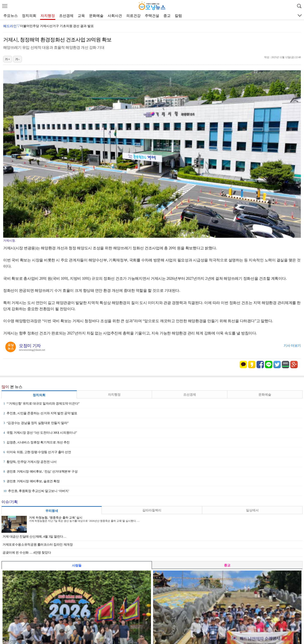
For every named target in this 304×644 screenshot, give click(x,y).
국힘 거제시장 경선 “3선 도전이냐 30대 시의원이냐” (40, 433)
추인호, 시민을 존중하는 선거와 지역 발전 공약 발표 (40, 413)
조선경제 (66, 16)
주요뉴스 (11, 16)
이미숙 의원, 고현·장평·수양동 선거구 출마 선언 (37, 452)
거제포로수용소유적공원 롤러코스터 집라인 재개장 (38, 545)
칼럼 (178, 16)
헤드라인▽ (12, 26)
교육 (81, 16)
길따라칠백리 (152, 510)
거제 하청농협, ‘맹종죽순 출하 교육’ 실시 (56, 518)
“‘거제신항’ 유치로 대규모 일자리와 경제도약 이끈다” (41, 404)
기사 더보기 (292, 346)
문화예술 (96, 16)
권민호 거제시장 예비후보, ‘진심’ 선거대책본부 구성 (40, 471)
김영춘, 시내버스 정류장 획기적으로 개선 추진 (37, 442)
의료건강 (133, 16)
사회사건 (115, 16)
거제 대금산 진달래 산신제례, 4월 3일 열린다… (34, 537)
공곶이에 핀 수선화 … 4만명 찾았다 (27, 553)
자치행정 (48, 16)
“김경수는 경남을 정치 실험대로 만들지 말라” (36, 423)
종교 (167, 16)
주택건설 (152, 16)
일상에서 (252, 510)
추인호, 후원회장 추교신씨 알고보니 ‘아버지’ (36, 491)
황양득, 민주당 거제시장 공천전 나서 (30, 462)
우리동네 (52, 511)
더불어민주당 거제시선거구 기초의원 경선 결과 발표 (57, 26)
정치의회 (29, 16)
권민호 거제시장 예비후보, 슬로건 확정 (32, 481)
